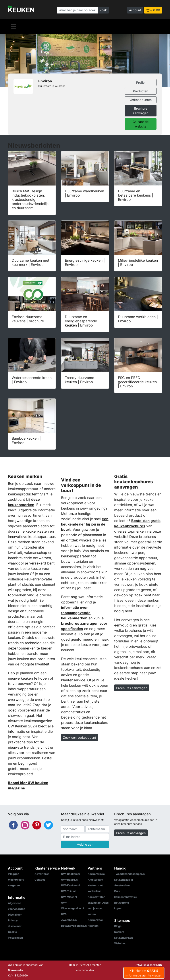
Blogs (118, 926)
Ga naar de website (141, 124)
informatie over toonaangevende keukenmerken (76, 613)
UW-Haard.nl (70, 880)
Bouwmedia (15, 970)
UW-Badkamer (71, 874)
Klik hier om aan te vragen (144, 973)
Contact (40, 880)
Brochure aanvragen (141, 111)
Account (135, 10)
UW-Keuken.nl (70, 885)
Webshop (120, 943)
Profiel (141, 82)
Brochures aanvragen (132, 688)
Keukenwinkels (124, 938)
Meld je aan (85, 844)
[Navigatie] (14, 26)
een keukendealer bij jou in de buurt (85, 524)
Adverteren (42, 874)
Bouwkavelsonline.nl (74, 926)
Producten (141, 91)
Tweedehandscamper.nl (130, 874)
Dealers (119, 932)
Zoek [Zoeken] (103, 10)
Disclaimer (15, 915)
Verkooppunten (141, 100)
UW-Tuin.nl (68, 891)
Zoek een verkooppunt (80, 737)
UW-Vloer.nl (69, 897)
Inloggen (14, 874)
